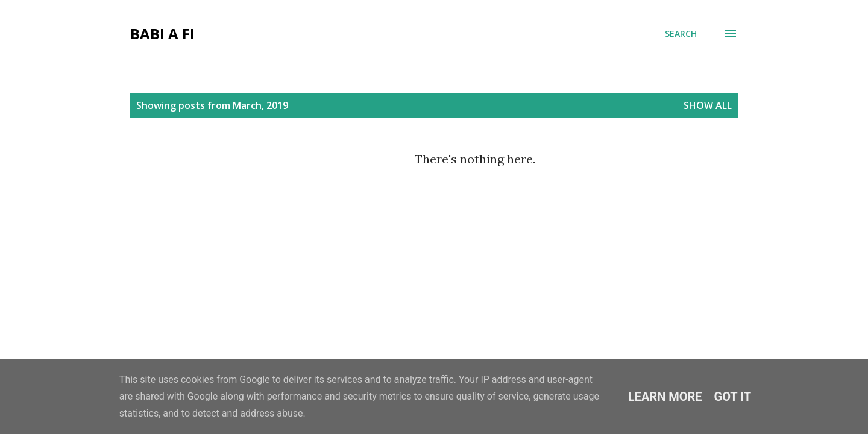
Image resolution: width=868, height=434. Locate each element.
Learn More (665, 397)
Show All (708, 105)
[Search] (681, 34)
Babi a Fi (162, 33)
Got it (733, 397)
